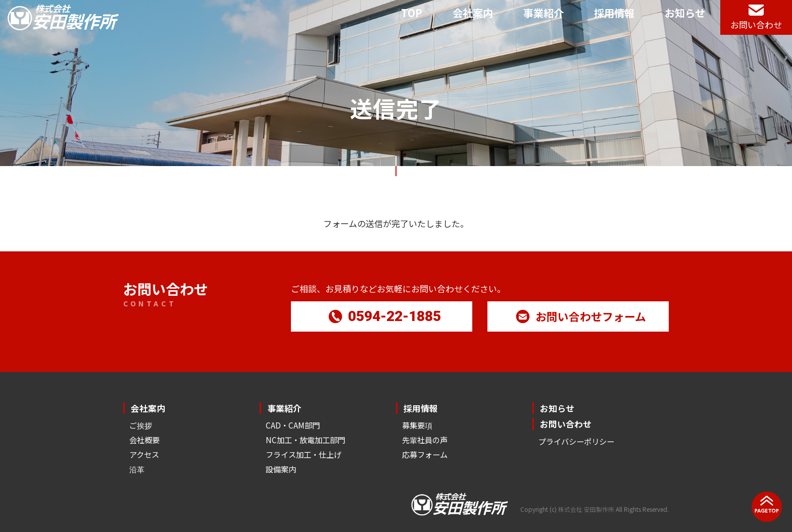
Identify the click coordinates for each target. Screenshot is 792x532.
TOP (412, 13)
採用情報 (614, 13)
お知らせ (685, 13)
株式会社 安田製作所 (586, 509)
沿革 (137, 469)
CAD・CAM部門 (293, 425)
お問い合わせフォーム (581, 316)
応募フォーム (425, 454)
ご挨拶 (141, 425)
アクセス (144, 454)
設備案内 (281, 469)
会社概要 (144, 440)
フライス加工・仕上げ (304, 454)
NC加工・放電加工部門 (305, 440)
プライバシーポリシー (576, 441)
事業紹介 (543, 13)
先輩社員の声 (425, 440)
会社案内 (473, 13)
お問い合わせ (566, 424)
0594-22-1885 (384, 316)
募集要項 (417, 425)
